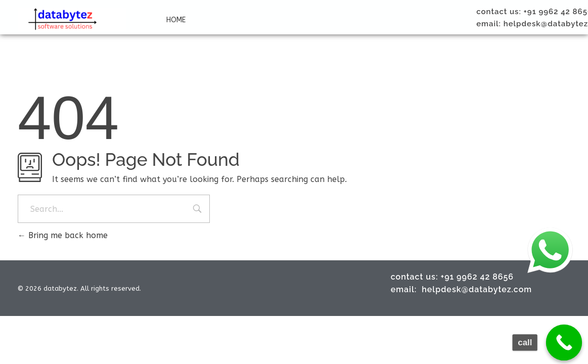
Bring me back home (63, 235)
